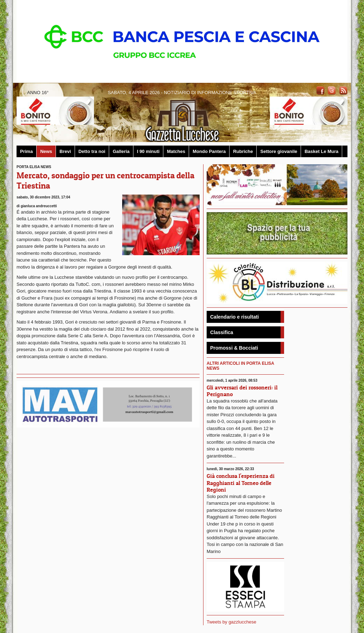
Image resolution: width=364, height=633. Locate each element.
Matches (176, 151)
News (46, 151)
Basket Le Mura (321, 151)
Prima (26, 151)
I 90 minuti (148, 151)
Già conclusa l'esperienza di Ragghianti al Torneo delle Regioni (241, 483)
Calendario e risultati (234, 317)
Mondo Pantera (209, 151)
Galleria (121, 151)
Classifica (222, 332)
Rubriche (243, 151)
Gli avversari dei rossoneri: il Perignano (242, 391)
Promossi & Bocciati (234, 348)
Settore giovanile (279, 151)
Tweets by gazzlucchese (231, 622)
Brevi (65, 151)
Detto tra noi (92, 151)
